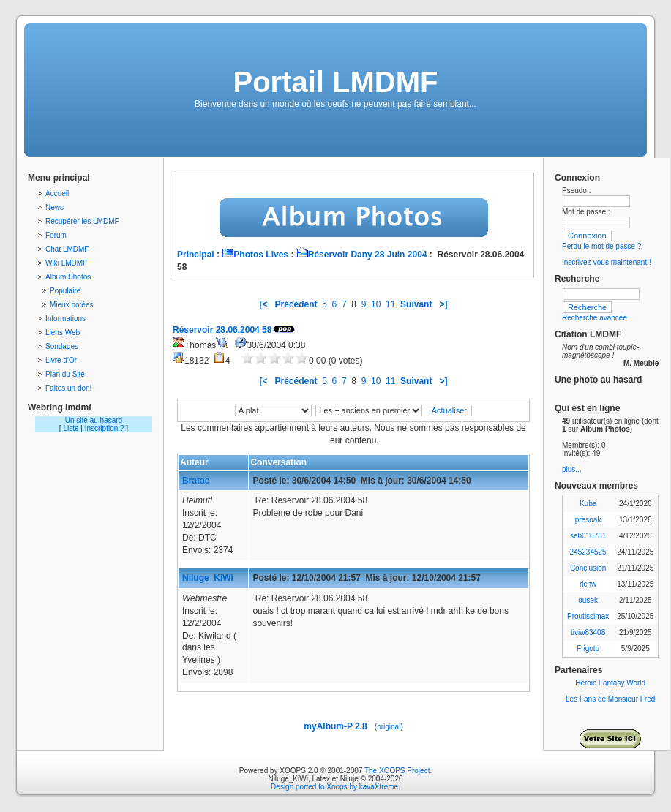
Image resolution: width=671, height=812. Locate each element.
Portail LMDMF (336, 82)
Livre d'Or (61, 360)
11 (390, 304)
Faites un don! (68, 388)
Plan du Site (65, 374)
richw (588, 584)
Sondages (62, 346)
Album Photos (68, 277)
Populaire (65, 291)
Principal (196, 255)
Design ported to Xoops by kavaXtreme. (335, 787)
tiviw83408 (588, 632)
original (389, 727)
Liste (71, 428)
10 (376, 304)
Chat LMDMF (67, 249)
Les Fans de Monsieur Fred (610, 699)
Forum (56, 235)
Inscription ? (105, 428)
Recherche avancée (595, 318)
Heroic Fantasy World (610, 683)
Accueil (57, 193)
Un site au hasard (94, 420)
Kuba (588, 504)
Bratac (196, 481)
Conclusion (588, 568)
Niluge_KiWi (208, 578)
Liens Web (63, 332)
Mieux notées (71, 305)
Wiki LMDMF (66, 263)
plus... (572, 469)
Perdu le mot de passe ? (601, 246)
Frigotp (588, 649)
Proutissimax (588, 616)
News (55, 207)
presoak (588, 520)
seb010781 (588, 536)
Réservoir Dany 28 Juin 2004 (362, 255)
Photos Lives (255, 255)
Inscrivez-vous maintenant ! (607, 262)
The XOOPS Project (397, 771)
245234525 (588, 552)
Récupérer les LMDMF (82, 221)
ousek (588, 600)
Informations (65, 319)
